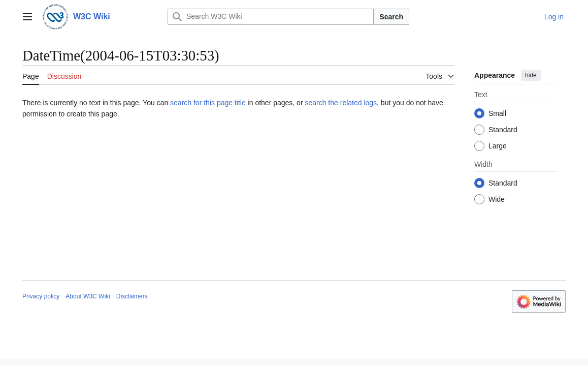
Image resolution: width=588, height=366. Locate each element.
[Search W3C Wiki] (271, 17)
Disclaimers (132, 296)
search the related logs (341, 103)
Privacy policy (41, 296)
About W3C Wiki (88, 296)
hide (531, 75)
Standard (503, 130)
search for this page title (208, 103)
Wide (497, 199)
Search (391, 17)
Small (497, 113)
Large (498, 146)
